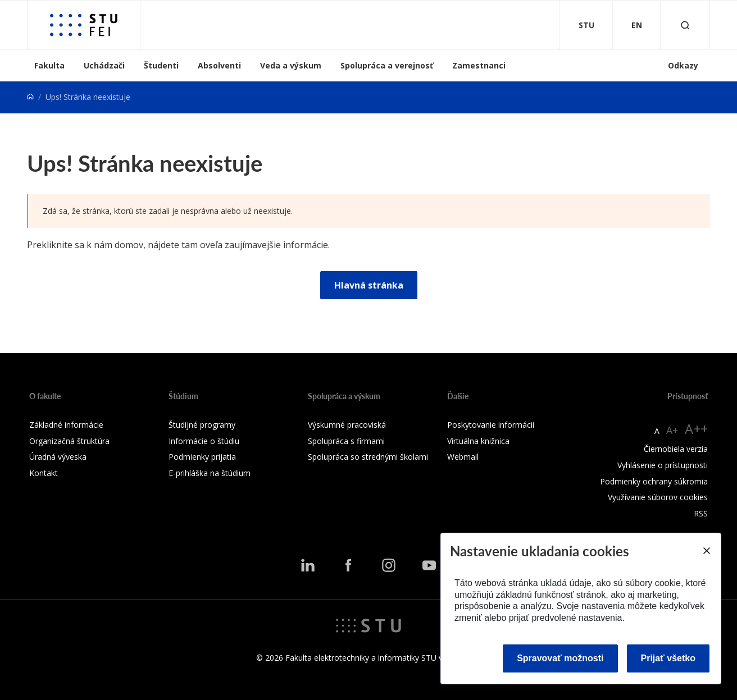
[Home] (30, 97)
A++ (696, 429)
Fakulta (49, 65)
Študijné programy (202, 425)
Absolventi (219, 65)
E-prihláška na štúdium (210, 473)
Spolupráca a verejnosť (387, 65)
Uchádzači (104, 65)
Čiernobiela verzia (676, 449)
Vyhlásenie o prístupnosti (663, 465)
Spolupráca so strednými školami (368, 457)
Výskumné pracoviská (347, 425)
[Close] (706, 551)
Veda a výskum (291, 65)
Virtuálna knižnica (478, 441)
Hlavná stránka (369, 285)
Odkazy (683, 65)
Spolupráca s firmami (346, 441)
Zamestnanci (479, 65)
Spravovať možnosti (560, 658)
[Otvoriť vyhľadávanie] (685, 25)
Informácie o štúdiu (204, 441)
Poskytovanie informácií (491, 425)
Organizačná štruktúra (69, 441)
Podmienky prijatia (202, 457)
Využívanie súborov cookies (658, 497)
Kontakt (44, 473)
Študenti (161, 65)
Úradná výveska (58, 457)
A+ (672, 430)
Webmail (463, 457)
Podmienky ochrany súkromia (654, 481)
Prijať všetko (668, 658)
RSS (701, 513)
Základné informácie (66, 425)
